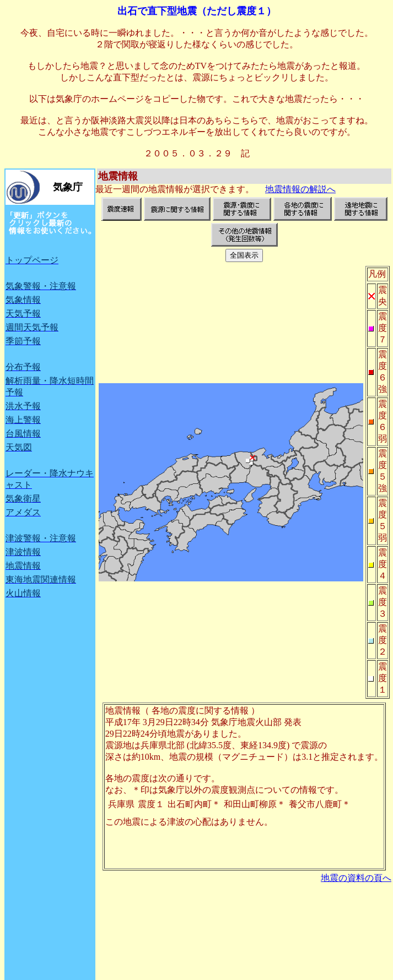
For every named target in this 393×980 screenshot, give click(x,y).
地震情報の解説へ (300, 189)
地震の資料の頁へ (356, 878)
